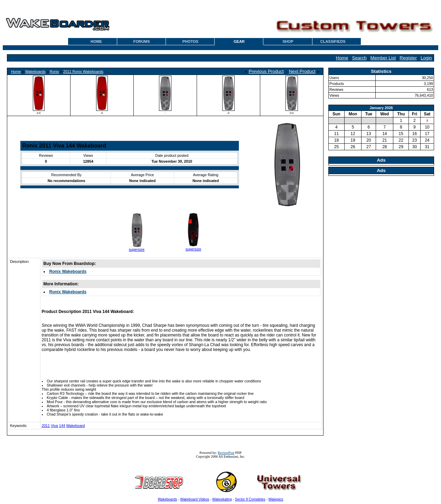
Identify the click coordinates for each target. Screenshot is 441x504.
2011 (46, 426)
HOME (96, 41)
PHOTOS (190, 41)
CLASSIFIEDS (333, 41)
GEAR (239, 41)
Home (342, 58)
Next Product (302, 71)
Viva (54, 426)
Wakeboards (35, 72)
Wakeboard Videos (195, 499)
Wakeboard (75, 426)
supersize (137, 249)
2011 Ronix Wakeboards (83, 72)
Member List (383, 58)
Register (408, 58)
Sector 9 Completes (250, 499)
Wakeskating (222, 499)
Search (359, 58)
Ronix (54, 72)
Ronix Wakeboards (68, 272)
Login (426, 58)
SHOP (288, 41)
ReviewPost (226, 453)
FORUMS (142, 41)
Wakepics (276, 499)
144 (62, 426)
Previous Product (266, 71)
